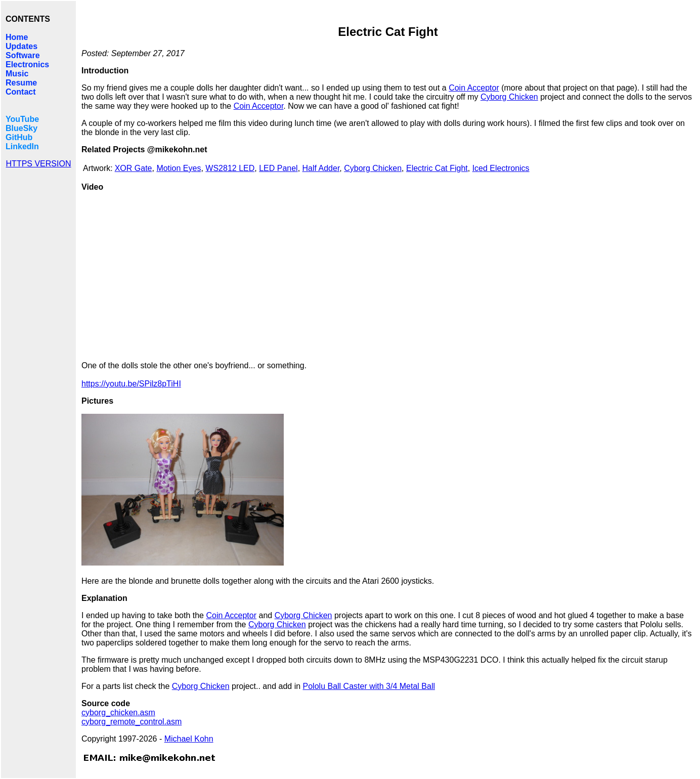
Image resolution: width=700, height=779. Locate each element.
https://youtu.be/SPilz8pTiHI (131, 384)
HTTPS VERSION (39, 164)
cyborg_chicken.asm (118, 712)
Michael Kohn (189, 739)
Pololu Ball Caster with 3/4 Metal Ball (369, 686)
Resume (21, 83)
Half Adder (321, 168)
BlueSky (21, 128)
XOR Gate (134, 168)
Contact (21, 92)
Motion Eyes (179, 168)
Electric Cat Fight (437, 168)
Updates (21, 46)
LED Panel (278, 168)
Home (17, 37)
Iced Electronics (501, 168)
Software (23, 55)
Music (17, 74)
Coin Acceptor (474, 88)
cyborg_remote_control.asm (132, 722)
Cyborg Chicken (509, 97)
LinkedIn (22, 146)
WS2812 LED (230, 168)
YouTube (22, 119)
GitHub (19, 137)
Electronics (27, 64)
